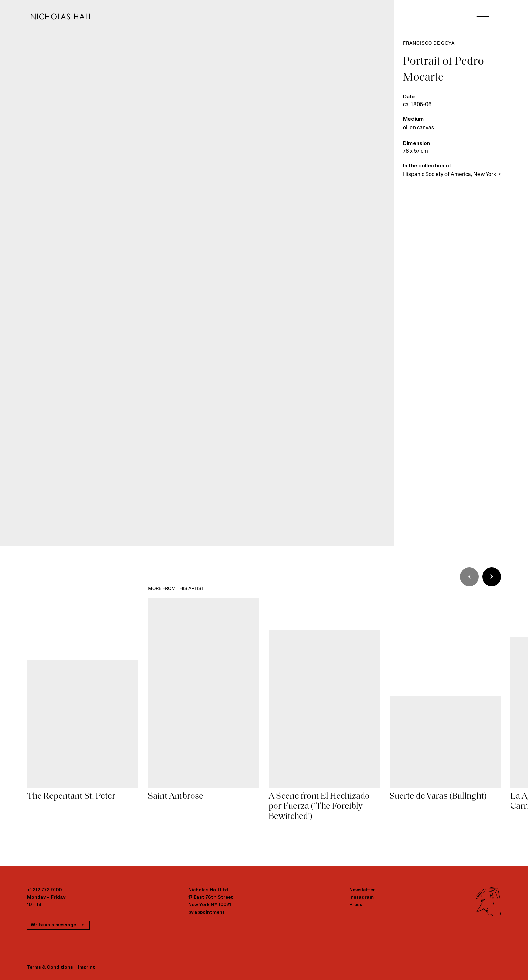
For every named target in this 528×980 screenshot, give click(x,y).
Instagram (361, 898)
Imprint (87, 967)
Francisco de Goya (429, 44)
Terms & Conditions (50, 967)
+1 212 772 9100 (44, 890)
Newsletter (362, 890)
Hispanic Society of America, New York (453, 175)
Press (356, 905)
